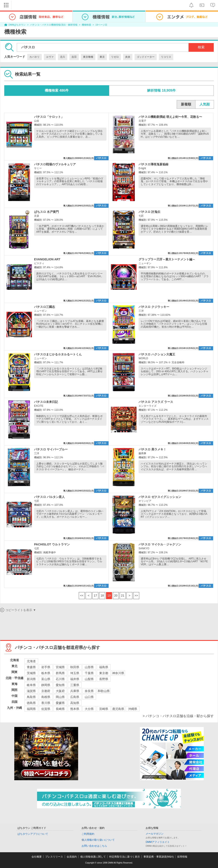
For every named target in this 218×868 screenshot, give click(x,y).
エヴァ (50, 57)
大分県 (89, 709)
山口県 (89, 697)
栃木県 (46, 673)
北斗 (63, 57)
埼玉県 (75, 673)
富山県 (46, 679)
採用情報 (182, 857)
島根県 (46, 697)
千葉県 (89, 673)
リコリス (166, 57)
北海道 (31, 661)
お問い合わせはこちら (94, 846)
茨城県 (31, 673)
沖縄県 (133, 709)
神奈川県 (118, 673)
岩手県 (46, 667)
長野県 (104, 679)
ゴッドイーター (146, 57)
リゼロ (115, 57)
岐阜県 (31, 685)
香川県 (46, 703)
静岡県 (46, 685)
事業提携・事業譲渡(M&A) (159, 857)
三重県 (75, 685)
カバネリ (34, 57)
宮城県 (60, 667)
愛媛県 (60, 703)
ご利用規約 (88, 834)
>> (136, 595)
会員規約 (72, 857)
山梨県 (89, 679)
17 (95, 595)
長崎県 (60, 709)
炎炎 (128, 57)
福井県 (75, 679)
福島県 (104, 667)
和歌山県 (104, 691)
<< (82, 595)
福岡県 (31, 709)
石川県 (60, 679)
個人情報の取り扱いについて (98, 840)
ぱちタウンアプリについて (33, 834)
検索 (201, 47)
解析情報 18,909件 (161, 90)
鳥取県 (31, 697)
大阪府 (60, 691)
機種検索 (86, 25)
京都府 (46, 691)
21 (123, 595)
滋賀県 (31, 691)
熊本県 (75, 709)
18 (102, 595)
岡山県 (60, 697)
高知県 (75, 703)
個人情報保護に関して (93, 857)
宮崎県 (104, 709)
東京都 (104, 673)
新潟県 (31, 679)
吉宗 (74, 57)
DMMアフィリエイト (158, 842)
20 (116, 595)
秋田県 (75, 667)
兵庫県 (75, 691)
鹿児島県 (118, 709)
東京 (102, 57)
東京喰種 (88, 57)
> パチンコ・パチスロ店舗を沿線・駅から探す (178, 716)
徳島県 (31, 703)
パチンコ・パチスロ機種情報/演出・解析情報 (54, 25)
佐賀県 (46, 709)
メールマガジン (155, 834)
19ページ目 (101, 25)
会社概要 (37, 857)
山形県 (89, 667)
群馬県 (60, 673)
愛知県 (60, 685)
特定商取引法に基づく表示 (125, 857)
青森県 (31, 667)
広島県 (75, 697)
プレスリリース (54, 857)
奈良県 (89, 691)
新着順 (186, 104)
